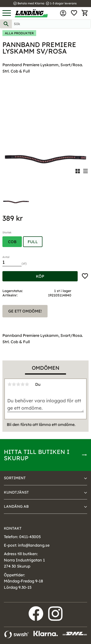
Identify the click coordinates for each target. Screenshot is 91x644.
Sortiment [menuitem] (15, 478)
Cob (12, 242)
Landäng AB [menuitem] (16, 506)
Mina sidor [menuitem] (63, 13)
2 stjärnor (14, 384)
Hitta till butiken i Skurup (37, 455)
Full (33, 242)
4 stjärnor (23, 384)
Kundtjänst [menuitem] (16, 492)
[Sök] (6, 24)
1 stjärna (9, 384)
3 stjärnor (18, 384)
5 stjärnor (27, 384)
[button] (7, 13)
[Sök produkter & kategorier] (51, 24)
